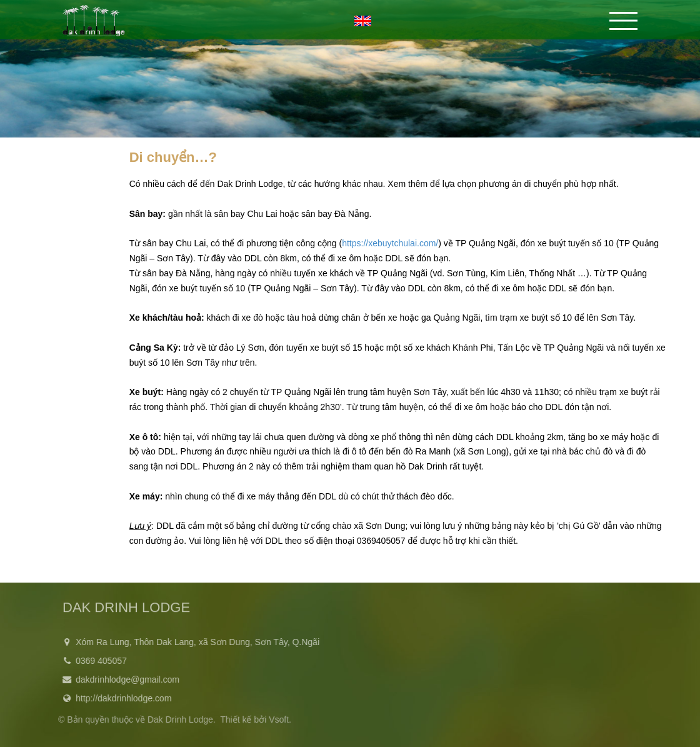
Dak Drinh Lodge (178, 719)
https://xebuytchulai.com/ (390, 243)
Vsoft (277, 719)
